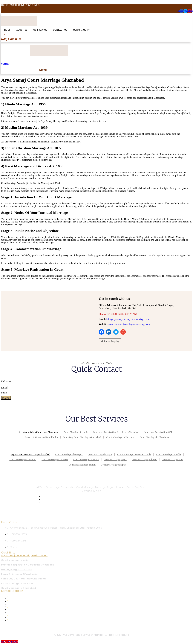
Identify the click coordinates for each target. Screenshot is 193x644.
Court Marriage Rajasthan (82, 464)
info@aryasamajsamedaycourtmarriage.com (128, 319)
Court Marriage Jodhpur (146, 459)
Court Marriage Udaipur (114, 464)
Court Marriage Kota (175, 459)
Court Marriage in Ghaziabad (156, 437)
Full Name (7, 381)
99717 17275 (33, 5)
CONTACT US (60, 30)
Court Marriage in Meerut (54, 459)
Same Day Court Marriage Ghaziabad (82, 437)
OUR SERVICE (40, 30)
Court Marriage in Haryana (121, 437)
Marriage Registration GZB (160, 432)
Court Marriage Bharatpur (68, 454)
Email (4, 388)
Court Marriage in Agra (100, 454)
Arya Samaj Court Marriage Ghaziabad (37, 432)
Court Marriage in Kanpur (21, 459)
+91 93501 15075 (15, 5)
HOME (7, 30)
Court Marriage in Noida (86, 459)
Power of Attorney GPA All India (40, 437)
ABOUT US (22, 30)
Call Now (5, 64)
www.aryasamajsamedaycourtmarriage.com (129, 324)
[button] (42, 70)
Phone (5, 393)
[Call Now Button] (9, 641)
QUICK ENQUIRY (81, 30)
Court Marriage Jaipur (116, 459)
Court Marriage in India (76, 432)
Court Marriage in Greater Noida (135, 454)
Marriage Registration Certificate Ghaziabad (117, 432)
